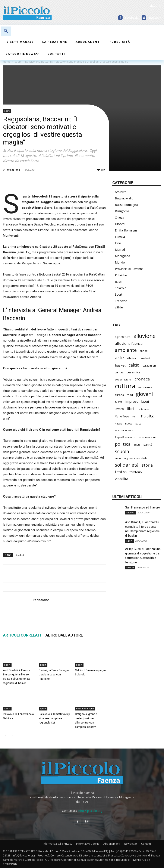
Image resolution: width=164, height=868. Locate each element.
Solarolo (121, 288)
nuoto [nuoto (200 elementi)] (129, 424)
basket (20, 555)
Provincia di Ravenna (129, 269)
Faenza (120, 237)
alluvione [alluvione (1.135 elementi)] (144, 336)
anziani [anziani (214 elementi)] (144, 351)
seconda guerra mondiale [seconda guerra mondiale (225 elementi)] (131, 458)
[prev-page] (6, 736)
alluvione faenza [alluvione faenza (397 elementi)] (129, 343)
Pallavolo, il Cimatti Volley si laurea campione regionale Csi (54, 718)
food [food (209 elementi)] (130, 395)
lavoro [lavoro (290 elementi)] (119, 409)
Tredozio (121, 301)
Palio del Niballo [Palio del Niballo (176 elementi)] (124, 430)
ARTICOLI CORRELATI (22, 635)
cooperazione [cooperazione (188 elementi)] (123, 379)
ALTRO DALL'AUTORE (64, 635)
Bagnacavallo (124, 198)
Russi (119, 282)
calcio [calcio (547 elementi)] (134, 365)
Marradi (120, 250)
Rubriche (121, 275)
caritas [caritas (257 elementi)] (119, 372)
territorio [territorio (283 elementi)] (136, 472)
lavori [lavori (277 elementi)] (145, 402)
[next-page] (12, 736)
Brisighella (122, 211)
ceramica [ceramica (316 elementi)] (133, 372)
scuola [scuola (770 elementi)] (122, 451)
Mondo (120, 262)
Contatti (146, 844)
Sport (7, 111)
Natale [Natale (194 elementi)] (119, 424)
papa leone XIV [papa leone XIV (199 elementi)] (147, 437)
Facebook (131, 18)
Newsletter (131, 844)
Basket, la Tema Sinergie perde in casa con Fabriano (54, 674)
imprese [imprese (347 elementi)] (132, 402)
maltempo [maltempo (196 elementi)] (143, 409)
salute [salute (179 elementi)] (137, 445)
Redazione (13, 170)
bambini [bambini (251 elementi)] (144, 358)
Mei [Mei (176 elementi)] (134, 417)
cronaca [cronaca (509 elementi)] (142, 379)
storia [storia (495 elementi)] (147, 465)
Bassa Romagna (85, 709)
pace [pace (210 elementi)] (138, 423)
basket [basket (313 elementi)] (120, 365)
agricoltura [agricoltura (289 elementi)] (123, 337)
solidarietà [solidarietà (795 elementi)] (127, 465)
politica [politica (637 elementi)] (123, 444)
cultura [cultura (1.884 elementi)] (125, 386)
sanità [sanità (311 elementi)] (148, 444)
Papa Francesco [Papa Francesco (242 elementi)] (125, 437)
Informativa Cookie (88, 844)
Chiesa (119, 217)
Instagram (155, 18)
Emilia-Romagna (126, 230)
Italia (118, 243)
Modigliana (122, 256)
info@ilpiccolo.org (90, 811)
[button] (6, 31)
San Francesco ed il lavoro (143, 507)
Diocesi (120, 224)
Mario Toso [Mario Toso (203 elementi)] (122, 416)
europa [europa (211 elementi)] (119, 395)
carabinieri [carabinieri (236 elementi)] (149, 365)
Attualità (121, 192)
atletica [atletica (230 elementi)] (131, 358)
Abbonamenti (112, 844)
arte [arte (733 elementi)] (119, 357)
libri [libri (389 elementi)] (130, 409)
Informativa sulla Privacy (58, 844)
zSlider (119, 307)
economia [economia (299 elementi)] (145, 387)
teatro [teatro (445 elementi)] (121, 472)
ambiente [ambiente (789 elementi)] (126, 350)
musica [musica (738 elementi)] (147, 416)
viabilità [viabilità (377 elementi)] (122, 479)
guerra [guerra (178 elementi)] (119, 402)
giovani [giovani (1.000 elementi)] (144, 394)
